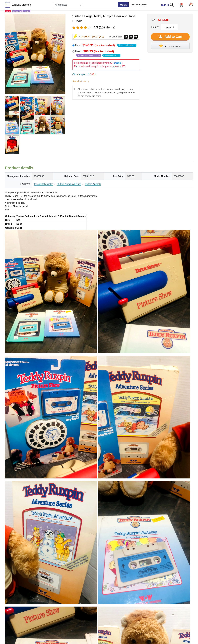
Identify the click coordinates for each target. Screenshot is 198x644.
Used (98, 53)
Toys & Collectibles (44, 184)
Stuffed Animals (93, 184)
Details (118, 63)
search (123, 5)
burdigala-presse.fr (21, 5)
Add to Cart (170, 37)
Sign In (165, 5)
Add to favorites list (170, 46)
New (106, 45)
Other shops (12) (84, 74)
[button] (191, 4)
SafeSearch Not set (139, 5)
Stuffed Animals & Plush (69, 184)
